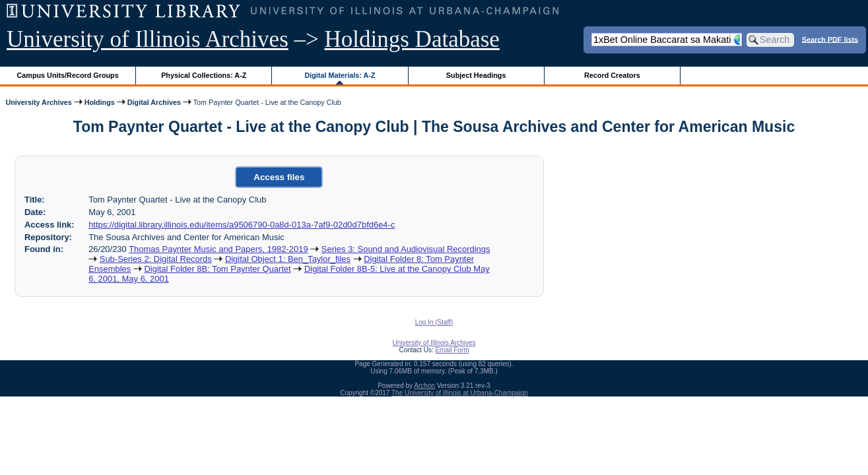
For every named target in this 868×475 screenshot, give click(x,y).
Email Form (452, 350)
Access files (279, 177)
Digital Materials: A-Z (340, 75)
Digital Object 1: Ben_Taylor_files (288, 259)
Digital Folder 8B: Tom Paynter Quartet (217, 269)
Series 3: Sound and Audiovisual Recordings (406, 249)
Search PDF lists (830, 39)
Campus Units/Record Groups (68, 75)
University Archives (38, 102)
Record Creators (612, 75)
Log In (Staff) (434, 322)
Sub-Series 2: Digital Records (156, 259)
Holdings (100, 102)
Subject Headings (476, 75)
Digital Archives (154, 102)
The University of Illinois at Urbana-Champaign (460, 393)
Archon (424, 386)
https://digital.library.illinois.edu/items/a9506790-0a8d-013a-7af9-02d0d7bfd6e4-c (242, 225)
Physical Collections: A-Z (204, 75)
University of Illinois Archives (148, 39)
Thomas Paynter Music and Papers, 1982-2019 (218, 249)
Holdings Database (412, 39)
